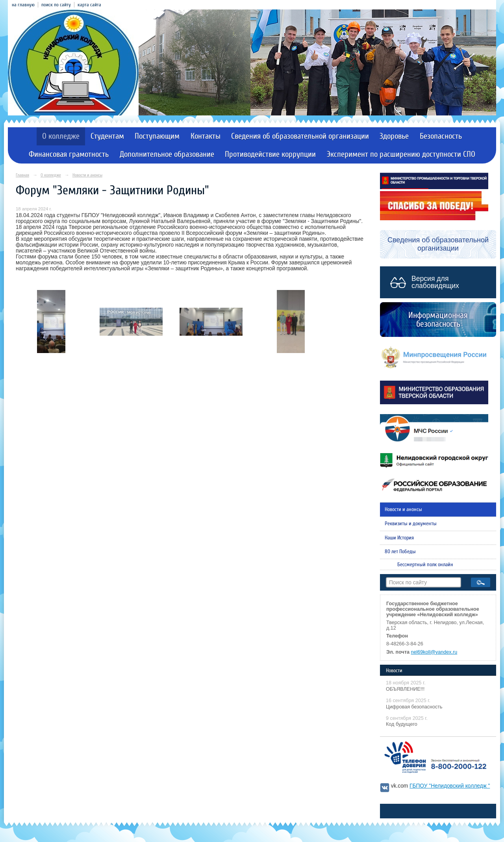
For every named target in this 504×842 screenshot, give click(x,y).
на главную (23, 5)
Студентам (107, 136)
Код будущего (402, 724)
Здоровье (394, 136)
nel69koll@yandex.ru (434, 652)
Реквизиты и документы (411, 524)
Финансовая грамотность (69, 154)
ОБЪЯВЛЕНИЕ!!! (405, 689)
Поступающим (157, 136)
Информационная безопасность (438, 320)
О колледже (61, 136)
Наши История (399, 538)
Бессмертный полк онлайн (425, 565)
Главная (22, 175)
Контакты (206, 136)
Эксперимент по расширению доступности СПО (401, 154)
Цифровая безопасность (414, 707)
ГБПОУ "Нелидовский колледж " (450, 786)
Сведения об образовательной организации (300, 136)
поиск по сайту (56, 5)
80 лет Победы (400, 552)
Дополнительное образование (167, 154)
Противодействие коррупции (270, 154)
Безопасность (441, 136)
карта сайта (89, 5)
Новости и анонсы (87, 175)
